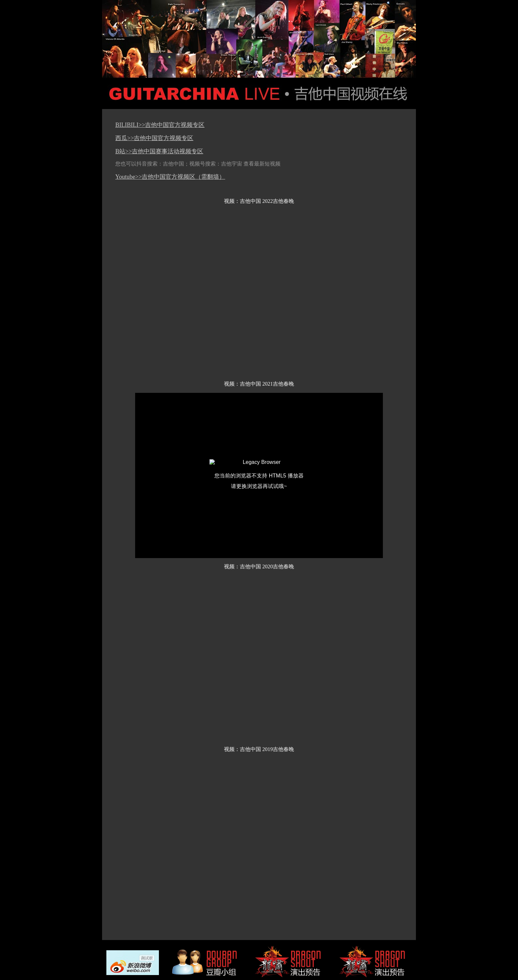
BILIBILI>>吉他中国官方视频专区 (160, 125)
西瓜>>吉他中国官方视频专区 (154, 138)
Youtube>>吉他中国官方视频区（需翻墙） (170, 177)
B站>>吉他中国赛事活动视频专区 (159, 151)
